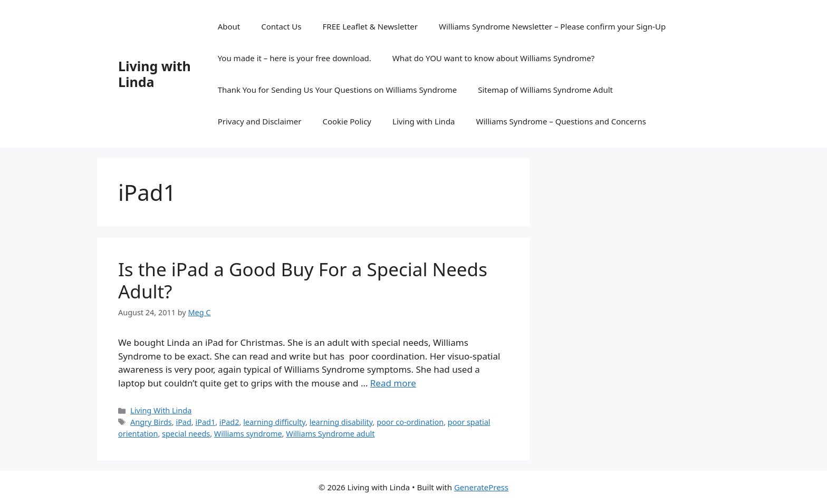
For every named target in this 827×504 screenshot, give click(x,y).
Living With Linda (161, 410)
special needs (186, 434)
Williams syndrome (248, 434)
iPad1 (205, 422)
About (229, 26)
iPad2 (229, 422)
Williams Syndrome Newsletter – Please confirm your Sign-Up (552, 26)
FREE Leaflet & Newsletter (370, 26)
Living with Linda (155, 74)
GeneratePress (481, 487)
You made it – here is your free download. (295, 58)
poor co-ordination (410, 422)
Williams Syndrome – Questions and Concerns (561, 121)
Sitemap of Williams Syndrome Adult (545, 90)
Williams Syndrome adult (330, 434)
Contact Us (281, 26)
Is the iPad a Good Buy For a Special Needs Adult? (303, 280)
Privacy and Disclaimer (260, 121)
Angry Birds (151, 422)
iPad (183, 422)
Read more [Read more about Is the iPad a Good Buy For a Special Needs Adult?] (393, 383)
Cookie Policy (347, 121)
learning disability (341, 422)
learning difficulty (274, 422)
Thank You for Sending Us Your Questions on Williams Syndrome (338, 90)
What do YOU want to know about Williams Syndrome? (493, 58)
